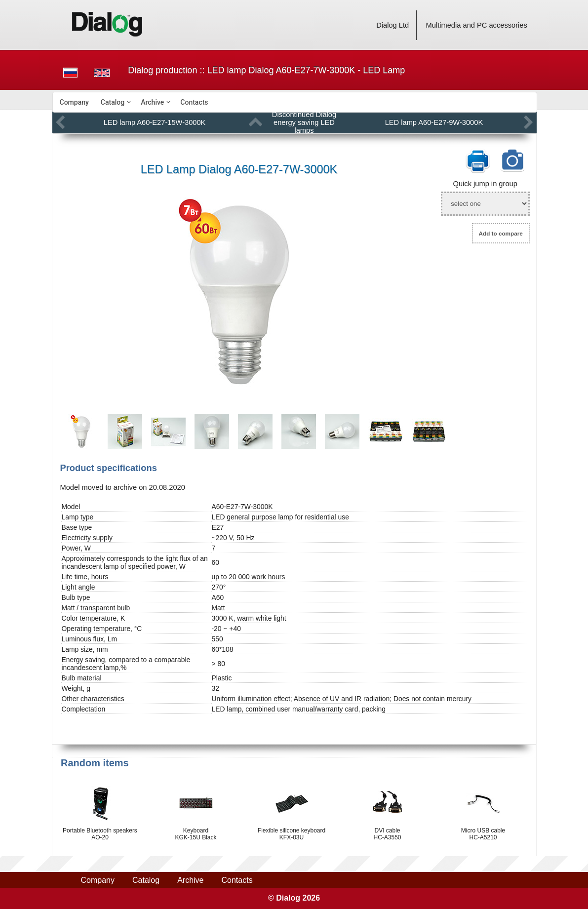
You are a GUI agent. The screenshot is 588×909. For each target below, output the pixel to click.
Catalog (113, 102)
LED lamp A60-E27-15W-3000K (155, 122)
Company (74, 102)
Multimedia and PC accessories (477, 25)
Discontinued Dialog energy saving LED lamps (304, 122)
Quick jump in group (485, 184)
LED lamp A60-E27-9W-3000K (434, 122)
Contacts (194, 102)
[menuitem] (74, 102)
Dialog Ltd (392, 25)
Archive (152, 102)
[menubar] (295, 102)
